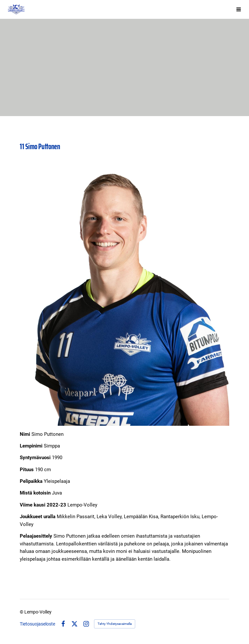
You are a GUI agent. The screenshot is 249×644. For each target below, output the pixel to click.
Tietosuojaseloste (37, 624)
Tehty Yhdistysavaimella (115, 624)
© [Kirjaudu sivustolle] (22, 612)
